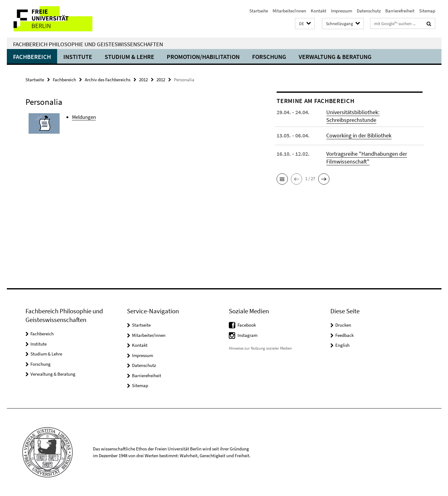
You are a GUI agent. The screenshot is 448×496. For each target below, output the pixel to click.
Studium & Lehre (129, 57)
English (342, 345)
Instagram (247, 335)
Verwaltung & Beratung (335, 57)
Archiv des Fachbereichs (108, 80)
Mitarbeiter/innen (289, 11)
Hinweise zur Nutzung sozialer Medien (260, 348)
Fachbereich (32, 57)
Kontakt (319, 11)
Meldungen (84, 117)
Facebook (247, 325)
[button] (305, 24)
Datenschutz (369, 11)
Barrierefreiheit (400, 11)
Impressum (342, 11)
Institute (78, 57)
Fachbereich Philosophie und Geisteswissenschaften (88, 44)
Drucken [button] (343, 325)
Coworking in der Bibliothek (359, 135)
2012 (143, 80)
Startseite (259, 11)
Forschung (269, 57)
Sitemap (427, 11)
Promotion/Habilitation (203, 57)
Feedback (344, 335)
